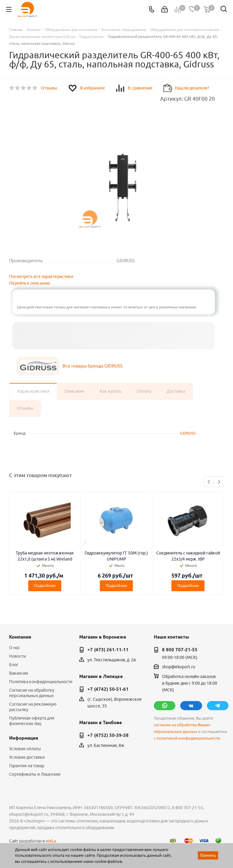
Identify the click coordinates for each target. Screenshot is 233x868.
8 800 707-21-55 (180, 650)
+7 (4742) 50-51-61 (108, 689)
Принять (208, 855)
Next (219, 482)
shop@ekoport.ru (179, 667)
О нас (15, 648)
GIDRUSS (188, 433)
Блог (14, 665)
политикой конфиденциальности (188, 738)
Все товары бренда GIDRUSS (93, 366)
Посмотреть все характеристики (41, 276)
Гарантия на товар (27, 766)
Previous (209, 482)
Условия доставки (27, 757)
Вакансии (19, 673)
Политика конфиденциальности (41, 682)
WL (51, 841)
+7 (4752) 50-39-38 (108, 735)
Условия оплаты (25, 749)
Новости (17, 656)
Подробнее (45, 585)
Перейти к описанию (30, 283)
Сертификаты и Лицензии (35, 774)
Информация (24, 738)
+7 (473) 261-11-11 (108, 650)
